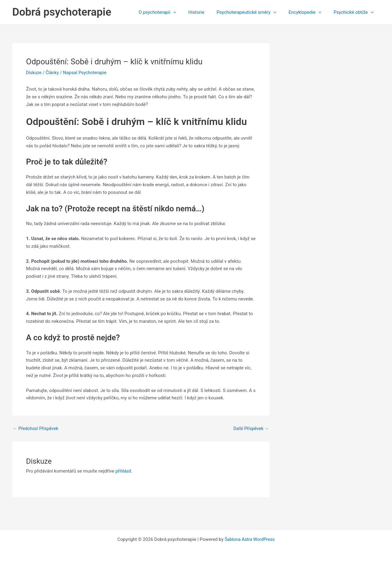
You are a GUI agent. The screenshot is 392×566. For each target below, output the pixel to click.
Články (53, 73)
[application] (187, 12)
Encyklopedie (309, 12)
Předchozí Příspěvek (36, 429)
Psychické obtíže (355, 12)
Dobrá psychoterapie (62, 12)
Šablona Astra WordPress (250, 539)
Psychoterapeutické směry (254, 12)
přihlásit (124, 471)
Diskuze (34, 73)
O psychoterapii (171, 12)
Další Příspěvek (250, 429)
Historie (207, 12)
